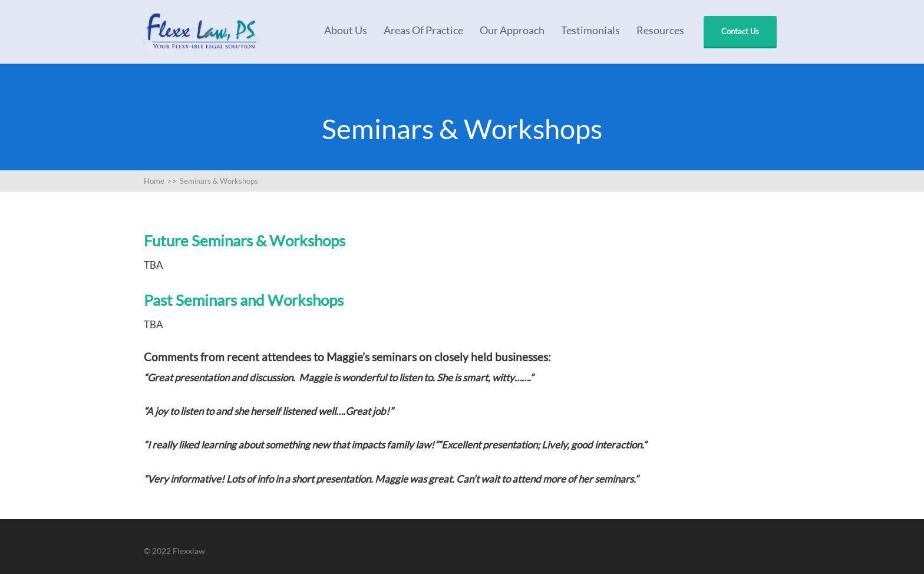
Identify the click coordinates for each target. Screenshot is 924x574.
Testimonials (590, 30)
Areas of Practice (423, 30)
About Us (346, 30)
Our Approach (512, 30)
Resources (660, 30)
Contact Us (740, 31)
